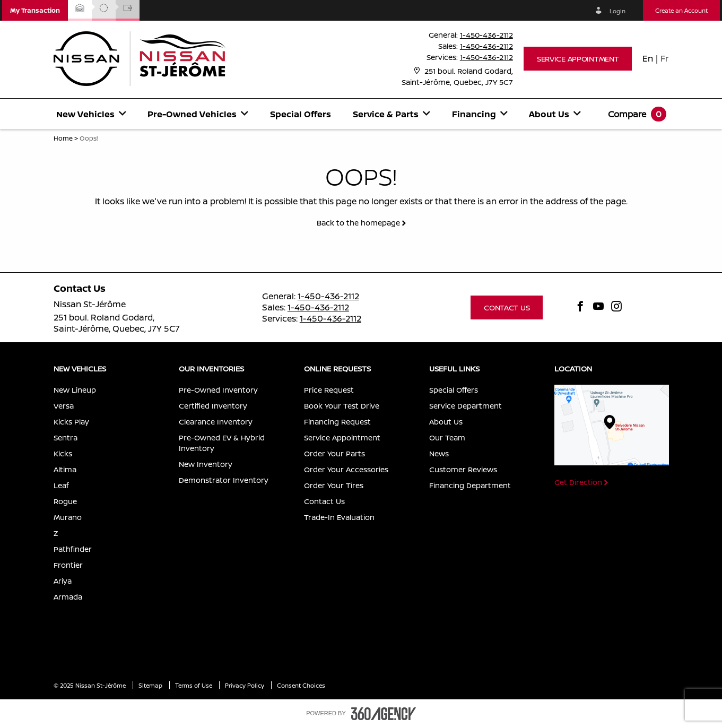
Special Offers (301, 114)
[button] (35, 10)
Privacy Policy (245, 685)
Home (63, 138)
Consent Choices (301, 685)
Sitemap (151, 685)
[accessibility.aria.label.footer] (384, 714)
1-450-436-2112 (486, 35)
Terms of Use (194, 685)
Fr (664, 58)
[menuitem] (91, 114)
